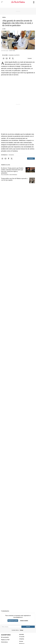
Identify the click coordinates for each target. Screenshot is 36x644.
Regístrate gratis (13, 621)
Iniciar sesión (24, 621)
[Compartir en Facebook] (10, 58)
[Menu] (2, 2)
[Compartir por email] (7, 58)
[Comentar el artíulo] (30, 58)
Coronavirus (11, 155)
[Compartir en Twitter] (13, 58)
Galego (21, 630)
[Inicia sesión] (33, 2)
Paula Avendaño (5, 175)
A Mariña (22, 639)
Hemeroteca (4, 642)
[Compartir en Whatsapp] (4, 58)
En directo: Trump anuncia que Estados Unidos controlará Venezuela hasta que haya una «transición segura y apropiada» (12, 170)
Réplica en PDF (5, 640)
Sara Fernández (13, 175)
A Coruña (22, 637)
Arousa (21, 641)
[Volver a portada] (18, 2)
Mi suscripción (5, 637)
